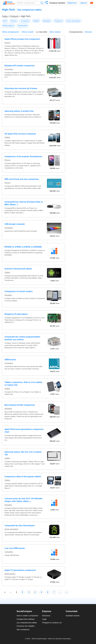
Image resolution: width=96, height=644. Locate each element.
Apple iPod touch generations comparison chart (24, 431)
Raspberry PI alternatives (16, 314)
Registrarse (72, 3)
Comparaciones (76, 32)
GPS (5, 21)
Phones (14, 21)
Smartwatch (23, 26)
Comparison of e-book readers (19, 291)
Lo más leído (42, 32)
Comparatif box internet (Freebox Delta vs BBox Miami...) (24, 203)
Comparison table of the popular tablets (23, 477)
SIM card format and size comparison (22, 179)
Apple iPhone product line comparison (22, 39)
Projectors (59, 21)
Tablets (36, 21)
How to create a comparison (27, 616)
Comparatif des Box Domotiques (19, 526)
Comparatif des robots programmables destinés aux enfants (22, 338)
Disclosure (46, 616)
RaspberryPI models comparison (20, 66)
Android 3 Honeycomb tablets (18, 269)
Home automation (73, 21)
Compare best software (26, 619)
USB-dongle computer (15, 224)
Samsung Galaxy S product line (19, 111)
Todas (5, 16)
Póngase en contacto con (52, 623)
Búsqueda (42, 3)
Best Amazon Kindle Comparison (20, 405)
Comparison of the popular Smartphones (23, 156)
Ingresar (84, 3)
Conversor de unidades (26, 626)
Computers (25, 21)
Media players (8, 26)
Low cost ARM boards (15, 548)
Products (14, 16)
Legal (44, 619)
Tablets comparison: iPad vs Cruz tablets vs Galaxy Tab (23, 384)
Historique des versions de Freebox (21, 88)
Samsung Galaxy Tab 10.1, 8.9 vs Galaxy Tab (23, 453)
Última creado (28, 32)
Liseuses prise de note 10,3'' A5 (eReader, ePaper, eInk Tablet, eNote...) (24, 500)
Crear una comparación (47, 3)
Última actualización (11, 32)
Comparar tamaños (57, 3)
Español (92, 3)
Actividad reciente (73, 616)
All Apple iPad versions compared (20, 134)
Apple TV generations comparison (20, 570)
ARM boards (10, 360)
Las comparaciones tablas (27, 623)
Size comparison (23, 630)
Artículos (88, 32)
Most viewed (55, 32)
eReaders (47, 21)
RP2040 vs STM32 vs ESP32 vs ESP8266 (23, 247)
